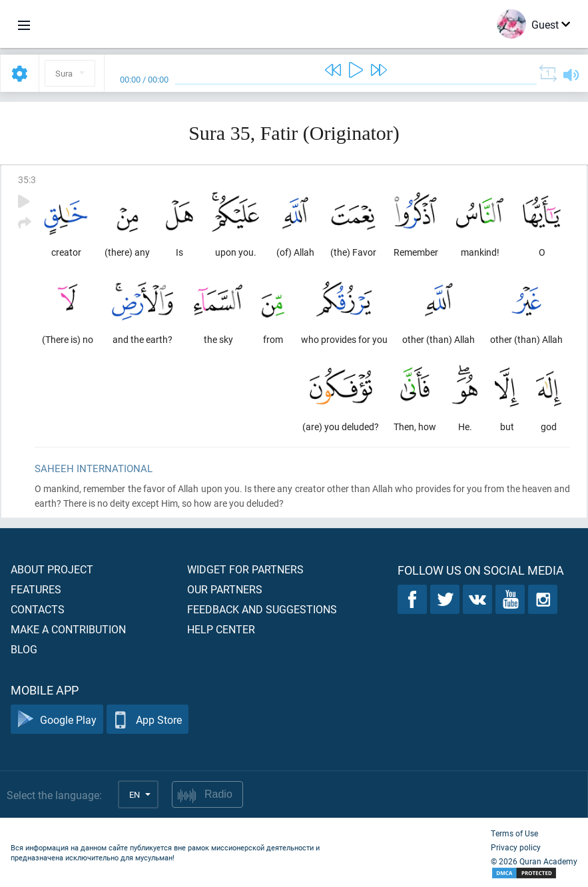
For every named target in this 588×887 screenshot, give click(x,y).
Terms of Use (514, 833)
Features (36, 589)
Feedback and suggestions (262, 609)
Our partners (225, 589)
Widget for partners (245, 569)
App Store (147, 720)
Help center (221, 629)
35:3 (27, 179)
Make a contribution (68, 629)
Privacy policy (516, 847)
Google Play (57, 720)
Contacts (38, 609)
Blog (24, 649)
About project (52, 569)
